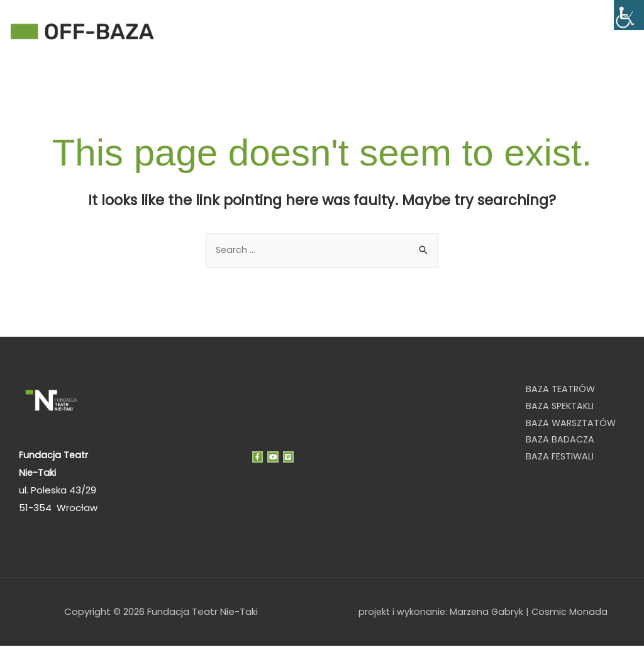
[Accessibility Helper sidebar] (629, 15)
